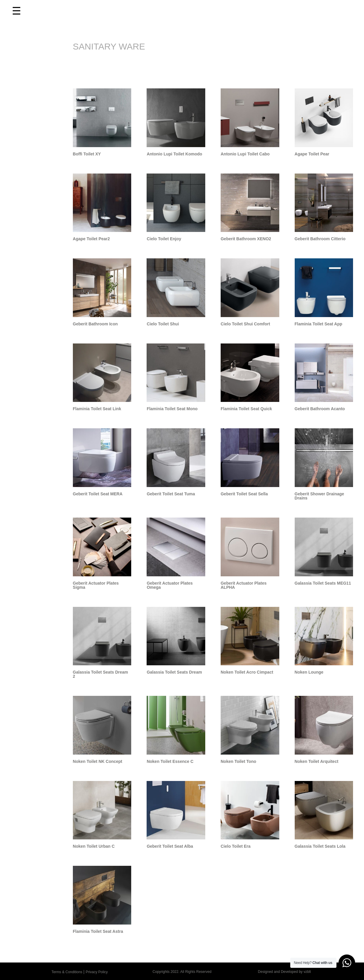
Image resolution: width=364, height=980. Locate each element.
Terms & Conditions (67, 972)
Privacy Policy (97, 972)
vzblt (307, 972)
